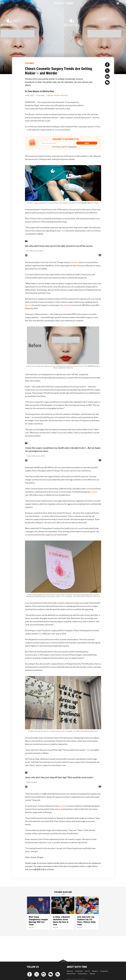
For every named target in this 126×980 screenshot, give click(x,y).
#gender (50, 95)
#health (57, 95)
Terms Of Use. (73, 147)
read (63, 231)
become (28, 305)
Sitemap (92, 974)
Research (95, 971)
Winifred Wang (48, 91)
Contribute (79, 971)
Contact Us (104, 971)
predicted (68, 305)
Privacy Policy (83, 974)
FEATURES (30, 63)
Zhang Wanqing (33, 91)
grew (40, 634)
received (94, 492)
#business (64, 95)
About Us (70, 971)
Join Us (87, 971)
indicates (75, 262)
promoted (63, 806)
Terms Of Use (71, 974)
